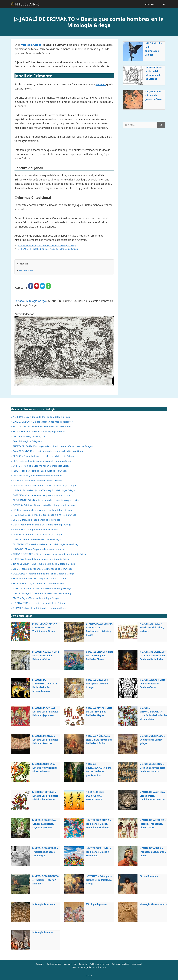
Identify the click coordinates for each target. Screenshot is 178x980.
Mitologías (152, 4)
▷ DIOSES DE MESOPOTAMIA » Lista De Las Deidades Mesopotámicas (45, 685)
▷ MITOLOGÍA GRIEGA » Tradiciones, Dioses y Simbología (45, 852)
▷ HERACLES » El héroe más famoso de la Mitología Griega (41, 588)
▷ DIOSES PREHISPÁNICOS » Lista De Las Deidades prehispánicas (99, 770)
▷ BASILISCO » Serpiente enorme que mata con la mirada (40, 495)
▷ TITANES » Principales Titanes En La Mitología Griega (99, 880)
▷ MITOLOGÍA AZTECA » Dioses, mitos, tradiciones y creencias (153, 796)
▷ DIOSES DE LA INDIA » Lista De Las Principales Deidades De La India (153, 656)
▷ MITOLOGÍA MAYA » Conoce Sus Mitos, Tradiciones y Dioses (45, 627)
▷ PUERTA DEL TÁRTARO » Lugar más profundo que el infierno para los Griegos (52, 446)
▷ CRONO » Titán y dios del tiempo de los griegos (36, 476)
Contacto (83, 964)
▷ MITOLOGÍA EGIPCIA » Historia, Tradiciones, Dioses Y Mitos (153, 824)
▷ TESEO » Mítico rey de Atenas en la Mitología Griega (39, 583)
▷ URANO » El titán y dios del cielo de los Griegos (36, 539)
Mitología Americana (44, 904)
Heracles (101, 84)
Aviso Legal (137, 964)
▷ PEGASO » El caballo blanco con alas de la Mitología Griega (48, 249)
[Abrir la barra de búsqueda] (164, 4)
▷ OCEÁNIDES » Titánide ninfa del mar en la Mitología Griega (42, 574)
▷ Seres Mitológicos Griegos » (26, 441)
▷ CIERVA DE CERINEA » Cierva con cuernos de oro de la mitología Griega (49, 554)
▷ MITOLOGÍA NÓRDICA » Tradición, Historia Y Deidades (46, 880)
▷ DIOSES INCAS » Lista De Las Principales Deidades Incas (152, 684)
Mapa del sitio (70, 964)
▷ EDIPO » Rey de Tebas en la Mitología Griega (35, 598)
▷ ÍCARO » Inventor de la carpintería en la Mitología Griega (41, 510)
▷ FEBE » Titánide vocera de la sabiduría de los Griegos (39, 471)
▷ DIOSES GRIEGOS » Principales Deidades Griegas (97, 684)
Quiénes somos (54, 964)
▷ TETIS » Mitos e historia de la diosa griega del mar (38, 432)
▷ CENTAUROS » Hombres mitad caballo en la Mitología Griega (43, 485)
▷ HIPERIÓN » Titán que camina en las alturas (34, 530)
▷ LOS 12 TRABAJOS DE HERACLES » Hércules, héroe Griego (41, 593)
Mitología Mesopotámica (153, 904)
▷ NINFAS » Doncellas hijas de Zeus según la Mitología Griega (43, 490)
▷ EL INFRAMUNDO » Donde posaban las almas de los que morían (45, 500)
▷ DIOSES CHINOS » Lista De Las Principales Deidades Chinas (100, 656)
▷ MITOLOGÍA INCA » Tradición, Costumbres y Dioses (153, 852)
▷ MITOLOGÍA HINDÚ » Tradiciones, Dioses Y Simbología (99, 852)
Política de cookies (120, 964)
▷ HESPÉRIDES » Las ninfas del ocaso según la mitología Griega (43, 515)
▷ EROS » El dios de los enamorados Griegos (154, 49)
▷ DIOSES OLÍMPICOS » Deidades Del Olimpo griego (152, 740)
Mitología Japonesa (97, 904)
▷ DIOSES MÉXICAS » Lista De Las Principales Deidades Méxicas (45, 740)
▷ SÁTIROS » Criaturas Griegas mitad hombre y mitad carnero (43, 505)
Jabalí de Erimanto (26, 270)
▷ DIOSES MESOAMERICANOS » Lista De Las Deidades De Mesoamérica (153, 714)
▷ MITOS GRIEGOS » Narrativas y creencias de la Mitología (41, 427)
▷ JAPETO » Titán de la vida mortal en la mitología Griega (40, 466)
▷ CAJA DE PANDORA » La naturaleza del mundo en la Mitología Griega (47, 451)
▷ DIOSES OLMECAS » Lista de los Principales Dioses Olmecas (45, 768)
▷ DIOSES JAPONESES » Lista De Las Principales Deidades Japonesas (45, 712)
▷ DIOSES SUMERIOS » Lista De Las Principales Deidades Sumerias (153, 768)
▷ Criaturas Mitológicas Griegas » (28, 436)
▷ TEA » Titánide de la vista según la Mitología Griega (38, 578)
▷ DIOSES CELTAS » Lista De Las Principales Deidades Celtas (46, 656)
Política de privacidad (100, 964)
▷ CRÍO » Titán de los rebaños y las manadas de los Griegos (41, 569)
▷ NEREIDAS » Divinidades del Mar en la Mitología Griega (40, 417)
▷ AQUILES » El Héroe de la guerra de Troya (153, 95)
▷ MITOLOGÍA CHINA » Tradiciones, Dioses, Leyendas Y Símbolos (99, 824)
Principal (40, 964)
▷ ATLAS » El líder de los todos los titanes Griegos (36, 481)
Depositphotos (99, 967)
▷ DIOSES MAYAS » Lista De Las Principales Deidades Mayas (99, 712)
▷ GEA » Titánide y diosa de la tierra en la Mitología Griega (41, 525)
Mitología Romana (43, 932)
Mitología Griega (36, 301)
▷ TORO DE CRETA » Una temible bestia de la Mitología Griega (43, 564)
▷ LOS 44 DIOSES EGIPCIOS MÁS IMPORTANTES (95, 796)
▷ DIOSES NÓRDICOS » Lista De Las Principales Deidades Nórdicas (99, 740)
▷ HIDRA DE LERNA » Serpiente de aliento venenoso (38, 549)
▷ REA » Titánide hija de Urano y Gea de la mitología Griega (47, 246)
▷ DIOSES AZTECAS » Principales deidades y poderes (152, 627)
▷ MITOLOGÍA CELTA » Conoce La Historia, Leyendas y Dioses (45, 824)
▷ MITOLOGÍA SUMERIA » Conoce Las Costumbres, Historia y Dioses (99, 629)
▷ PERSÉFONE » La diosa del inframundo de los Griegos (153, 73)
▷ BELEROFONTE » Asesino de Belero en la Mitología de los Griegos (46, 544)
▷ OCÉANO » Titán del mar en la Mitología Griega (36, 534)
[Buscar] (161, 125)
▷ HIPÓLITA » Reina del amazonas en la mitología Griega (40, 559)
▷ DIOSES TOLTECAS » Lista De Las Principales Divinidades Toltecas (45, 796)
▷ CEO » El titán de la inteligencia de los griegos (35, 520)
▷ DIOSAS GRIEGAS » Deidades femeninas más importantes (42, 422)
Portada (19, 301)
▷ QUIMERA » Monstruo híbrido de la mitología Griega (39, 608)
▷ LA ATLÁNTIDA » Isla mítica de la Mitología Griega (38, 603)
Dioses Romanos (149, 876)
